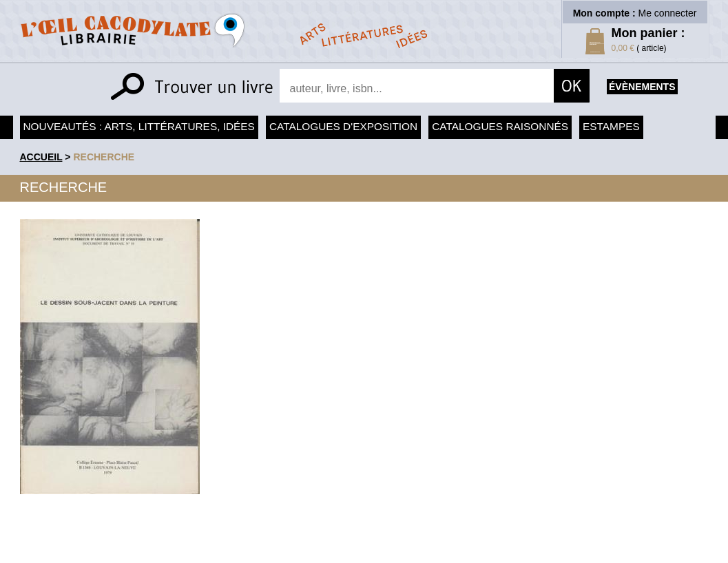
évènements (642, 87)
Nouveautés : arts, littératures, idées (139, 126)
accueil (41, 157)
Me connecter (668, 13)
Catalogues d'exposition (343, 126)
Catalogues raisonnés (500, 126)
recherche (104, 157)
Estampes (611, 126)
